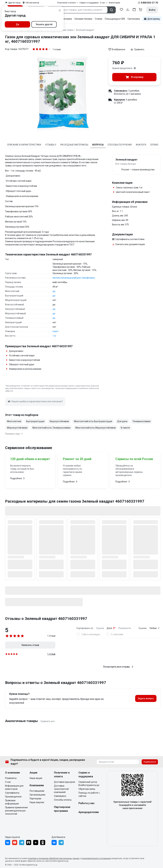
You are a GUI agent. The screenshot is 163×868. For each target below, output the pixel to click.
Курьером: (120, 100)
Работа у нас (87, 803)
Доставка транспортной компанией (61, 789)
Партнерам (35, 799)
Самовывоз (60, 796)
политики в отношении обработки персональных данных (54, 858)
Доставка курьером (64, 782)
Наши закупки (37, 802)
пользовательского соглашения (96, 858)
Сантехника (134, 19)
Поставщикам (37, 791)
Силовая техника (83, 19)
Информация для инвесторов (14, 787)
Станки (98, 19)
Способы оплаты (63, 800)
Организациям (37, 795)
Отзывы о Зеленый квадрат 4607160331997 (46, 619)
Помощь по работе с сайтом (89, 794)
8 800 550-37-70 (149, 3)
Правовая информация (12, 802)
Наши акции (36, 778)
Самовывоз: (121, 91)
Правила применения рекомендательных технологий (16, 811)
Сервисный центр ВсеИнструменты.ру (89, 784)
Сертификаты (12, 793)
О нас (8, 782)
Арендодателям (89, 812)
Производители (13, 797)
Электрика (66, 19)
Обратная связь (87, 789)
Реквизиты (11, 778)
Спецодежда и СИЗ (115, 19)
